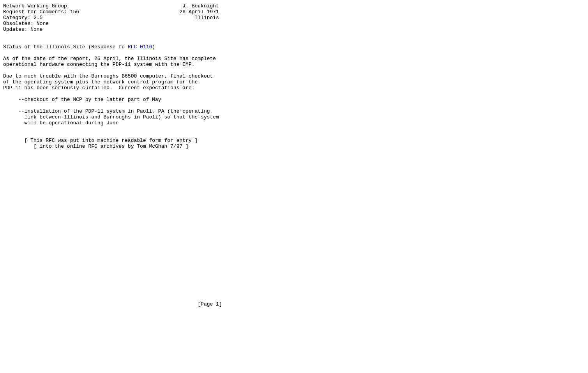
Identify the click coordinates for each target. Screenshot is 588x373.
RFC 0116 (140, 56)
